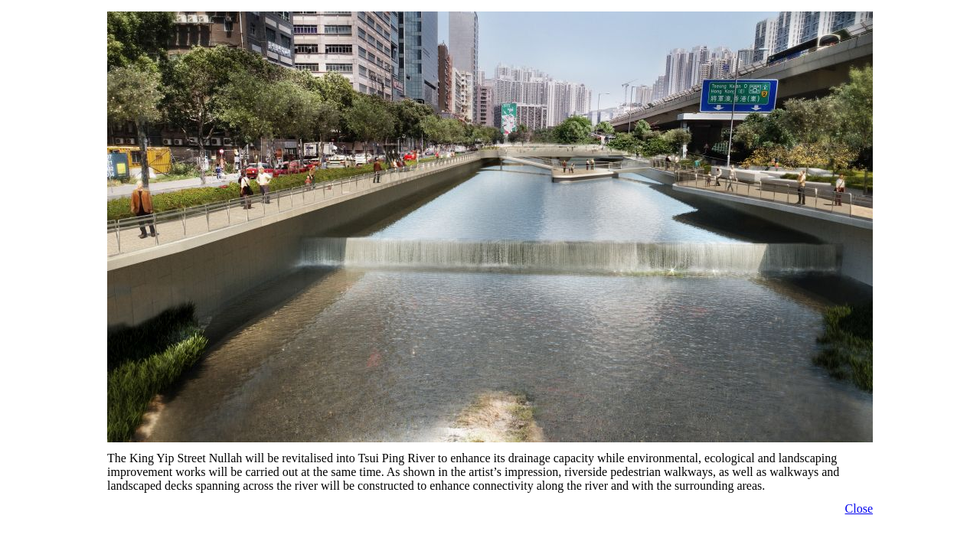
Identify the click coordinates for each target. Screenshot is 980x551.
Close (859, 509)
